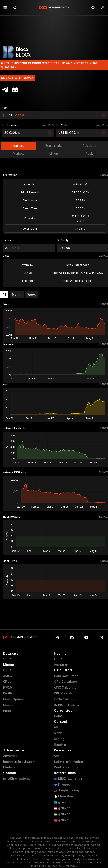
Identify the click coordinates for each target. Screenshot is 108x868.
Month (17, 294)
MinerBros (64, 796)
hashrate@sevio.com (19, 762)
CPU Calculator (65, 693)
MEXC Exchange (68, 779)
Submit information (68, 762)
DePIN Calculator (67, 705)
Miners (8, 705)
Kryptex (62, 785)
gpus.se (62, 814)
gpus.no (62, 808)
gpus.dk (62, 820)
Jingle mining (67, 791)
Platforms (61, 665)
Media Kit (10, 767)
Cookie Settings (66, 767)
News (58, 733)
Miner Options (14, 699)
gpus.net (63, 802)
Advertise (10, 756)
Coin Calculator (66, 676)
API (56, 756)
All (4, 294)
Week (31, 294)
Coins (58, 716)
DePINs (9, 693)
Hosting (60, 745)
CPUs (7, 682)
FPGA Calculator (66, 699)
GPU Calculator (66, 682)
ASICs (7, 676)
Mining (59, 739)
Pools (7, 711)
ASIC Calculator (66, 688)
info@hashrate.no (17, 778)
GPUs (7, 659)
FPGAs (8, 688)
